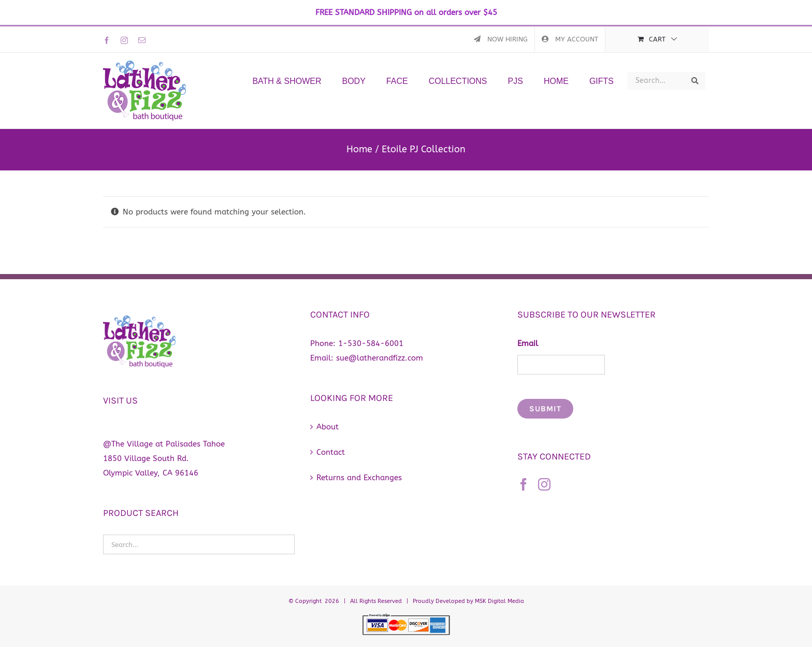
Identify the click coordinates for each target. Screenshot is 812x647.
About (328, 427)
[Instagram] (544, 484)
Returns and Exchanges (359, 478)
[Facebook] (524, 484)
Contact (331, 452)
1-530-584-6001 (371, 343)
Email (528, 343)
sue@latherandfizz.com (380, 358)
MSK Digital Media (499, 601)
